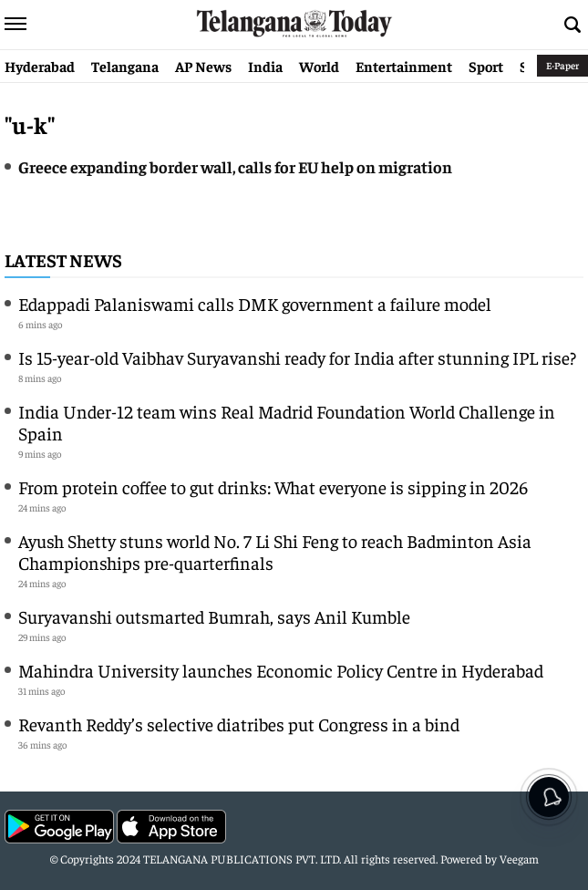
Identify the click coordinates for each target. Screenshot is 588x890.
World (319, 66)
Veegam (519, 859)
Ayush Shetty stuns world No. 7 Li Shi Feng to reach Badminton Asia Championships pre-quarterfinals (275, 551)
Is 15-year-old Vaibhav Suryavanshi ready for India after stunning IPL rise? (297, 357)
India (265, 66)
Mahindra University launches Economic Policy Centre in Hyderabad (281, 670)
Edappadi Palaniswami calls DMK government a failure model (255, 303)
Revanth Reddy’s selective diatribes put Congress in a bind (239, 724)
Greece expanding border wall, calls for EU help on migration (235, 166)
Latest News (63, 259)
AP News (203, 66)
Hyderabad (40, 66)
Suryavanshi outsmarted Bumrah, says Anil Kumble (214, 616)
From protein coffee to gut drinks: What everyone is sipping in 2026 (273, 486)
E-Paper (562, 65)
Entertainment (404, 66)
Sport (486, 66)
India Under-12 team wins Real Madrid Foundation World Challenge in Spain (287, 422)
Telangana (125, 66)
